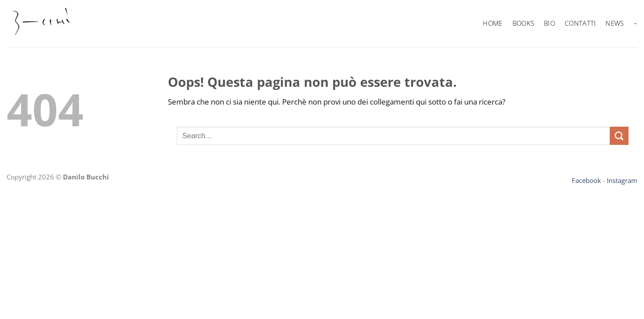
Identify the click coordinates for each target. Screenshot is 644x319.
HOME (493, 23)
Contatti (580, 23)
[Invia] (619, 136)
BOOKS (524, 23)
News (615, 23)
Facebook (586, 180)
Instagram (622, 180)
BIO (549, 23)
